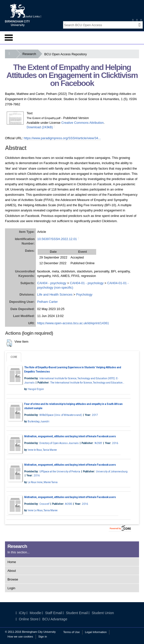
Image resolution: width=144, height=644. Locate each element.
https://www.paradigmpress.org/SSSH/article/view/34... (62, 138)
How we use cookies (20, 637)
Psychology (84, 294)
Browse (13, 579)
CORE (14, 357)
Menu (9, 38)
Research (30, 54)
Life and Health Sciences (55, 294)
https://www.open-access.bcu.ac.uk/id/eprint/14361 (73, 323)
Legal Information (96, 632)
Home (12, 562)
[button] (9, 343)
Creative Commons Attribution (82, 123)
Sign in (43, 637)
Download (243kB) (40, 127)
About (12, 571)
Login (11, 588)
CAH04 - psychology (52, 283)
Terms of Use (72, 632)
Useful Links (33, 16)
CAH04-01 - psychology (87, 283)
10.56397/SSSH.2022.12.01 (57, 239)
